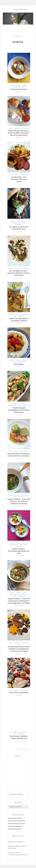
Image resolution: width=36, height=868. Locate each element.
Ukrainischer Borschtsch (19, 89)
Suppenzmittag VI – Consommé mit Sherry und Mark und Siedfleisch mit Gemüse (19, 501)
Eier (11, 732)
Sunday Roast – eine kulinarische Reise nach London (19, 179)
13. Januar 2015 (19, 278)
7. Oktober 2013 (19, 654)
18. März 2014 (19, 415)
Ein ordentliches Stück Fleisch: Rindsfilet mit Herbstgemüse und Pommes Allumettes (19, 649)
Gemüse (24, 85)
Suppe (24, 87)
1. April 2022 (19, 92)
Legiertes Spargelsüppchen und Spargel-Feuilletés (19, 320)
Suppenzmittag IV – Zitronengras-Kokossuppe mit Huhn (19, 551)
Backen (11, 314)
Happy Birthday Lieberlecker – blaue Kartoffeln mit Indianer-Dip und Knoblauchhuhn (19, 133)
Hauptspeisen (16, 87)
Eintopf (12, 85)
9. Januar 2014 (19, 458)
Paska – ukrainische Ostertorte (17, 821)
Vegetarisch (19, 224)
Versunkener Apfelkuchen (15, 826)
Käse (14, 734)
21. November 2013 (19, 606)
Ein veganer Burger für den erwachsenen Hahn (19, 228)
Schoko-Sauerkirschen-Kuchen (17, 824)
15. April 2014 (19, 323)
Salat (20, 405)
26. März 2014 (19, 367)
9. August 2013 (19, 741)
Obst (21, 545)
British (11, 175)
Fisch (11, 451)
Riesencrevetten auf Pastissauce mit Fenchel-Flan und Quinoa (19, 455)
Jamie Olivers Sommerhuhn (19, 692)
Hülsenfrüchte (16, 223)
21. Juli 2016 (19, 232)
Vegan (24, 223)
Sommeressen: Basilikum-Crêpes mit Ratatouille (19, 737)
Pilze (19, 644)
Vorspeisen (26, 268)
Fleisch (18, 85)
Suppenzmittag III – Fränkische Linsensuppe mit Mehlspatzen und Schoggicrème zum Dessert (19, 601)
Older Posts (24, 750)
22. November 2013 (19, 556)
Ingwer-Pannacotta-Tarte (15, 818)
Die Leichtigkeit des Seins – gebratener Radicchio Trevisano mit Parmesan (19, 273)
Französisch (15, 404)
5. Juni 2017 (19, 184)
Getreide (24, 360)
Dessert (12, 543)
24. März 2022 (19, 138)
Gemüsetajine (19, 364)
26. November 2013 (19, 506)
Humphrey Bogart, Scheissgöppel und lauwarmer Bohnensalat (19, 410)
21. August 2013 (19, 695)
